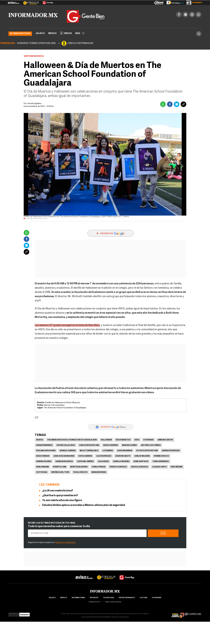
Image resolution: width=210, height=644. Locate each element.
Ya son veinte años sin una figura (62, 500)
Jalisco (40, 33)
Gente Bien (29, 56)
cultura (143, 598)
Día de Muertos (123, 440)
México (52, 33)
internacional (78, 598)
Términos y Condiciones (65, 542)
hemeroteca (94, 602)
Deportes (94, 598)
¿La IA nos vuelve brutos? (58, 491)
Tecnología (109, 598)
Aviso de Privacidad (88, 617)
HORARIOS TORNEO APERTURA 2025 (36, 43)
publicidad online (113, 602)
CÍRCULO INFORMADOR (80, 43)
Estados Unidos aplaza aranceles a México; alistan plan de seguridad (84, 505)
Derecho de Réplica (104, 617)
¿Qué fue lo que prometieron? (60, 496)
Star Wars (148, 440)
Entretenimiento (127, 598)
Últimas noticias (20, 34)
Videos (66, 33)
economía (157, 598)
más (80, 33)
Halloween (106, 440)
